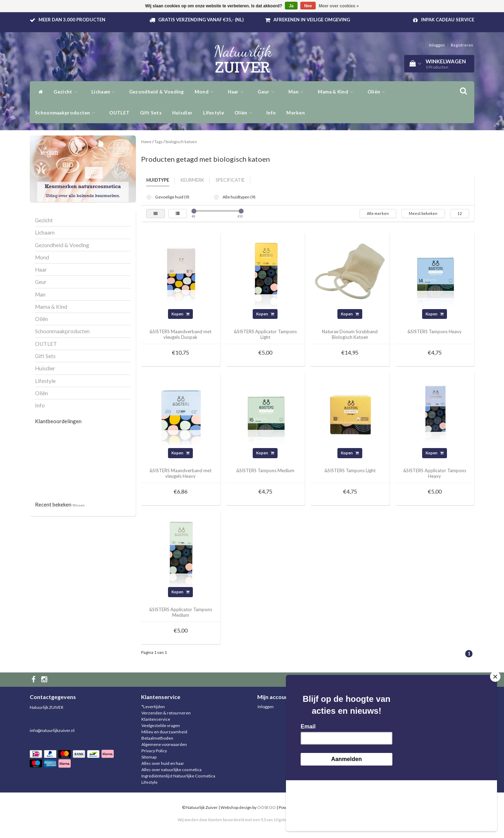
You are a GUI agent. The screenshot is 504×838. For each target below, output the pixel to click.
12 (460, 213)
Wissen (79, 505)
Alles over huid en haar (163, 763)
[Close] (495, 727)
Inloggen (437, 45)
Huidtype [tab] (158, 180)
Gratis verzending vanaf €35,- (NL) (201, 20)
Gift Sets (151, 113)
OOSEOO (267, 807)
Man (298, 92)
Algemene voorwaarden (164, 744)
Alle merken (378, 213)
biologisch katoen (181, 142)
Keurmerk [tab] (192, 180)
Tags (159, 142)
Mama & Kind (337, 92)
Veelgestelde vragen (161, 725)
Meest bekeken (423, 213)
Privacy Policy (154, 751)
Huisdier (182, 113)
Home (146, 142)
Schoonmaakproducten (67, 113)
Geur (268, 92)
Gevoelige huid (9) (149, 197)
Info (271, 113)
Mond (206, 92)
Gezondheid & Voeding (157, 92)
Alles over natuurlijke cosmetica (171, 770)
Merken (296, 113)
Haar (238, 92)
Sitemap (149, 757)
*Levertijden (153, 707)
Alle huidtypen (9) (216, 197)
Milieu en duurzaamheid (164, 732)
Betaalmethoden (157, 738)
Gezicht (67, 92)
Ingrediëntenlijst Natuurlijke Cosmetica (178, 776)
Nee (308, 6)
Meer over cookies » (339, 6)
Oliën (378, 92)
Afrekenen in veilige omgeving (312, 20)
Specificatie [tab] (230, 180)
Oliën (245, 113)
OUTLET (119, 113)
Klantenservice (156, 719)
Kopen (180, 314)
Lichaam (105, 92)
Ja (291, 6)
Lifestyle (213, 113)
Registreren (462, 45)
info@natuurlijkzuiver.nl (52, 730)
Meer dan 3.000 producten (72, 20)
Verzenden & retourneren (166, 713)
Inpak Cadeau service (448, 20)
